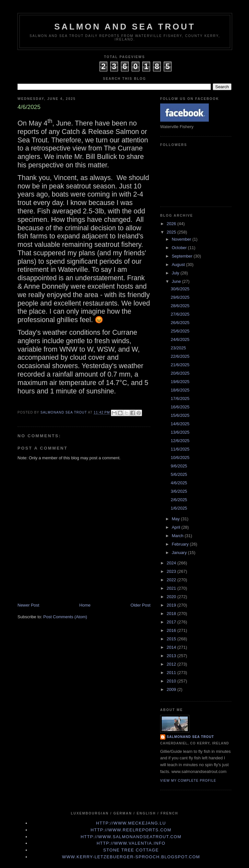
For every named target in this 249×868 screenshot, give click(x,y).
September (183, 256)
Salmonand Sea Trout (190, 737)
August (179, 265)
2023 (172, 571)
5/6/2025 (179, 474)
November (182, 239)
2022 (172, 580)
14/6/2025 (180, 424)
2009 (172, 689)
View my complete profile (188, 781)
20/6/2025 (180, 373)
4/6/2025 (179, 483)
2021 (172, 588)
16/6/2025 (180, 407)
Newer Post (28, 605)
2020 (172, 597)
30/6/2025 (180, 289)
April (177, 527)
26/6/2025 (180, 323)
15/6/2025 (180, 415)
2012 (172, 664)
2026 (172, 224)
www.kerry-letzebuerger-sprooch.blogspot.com (131, 857)
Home (85, 605)
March (178, 536)
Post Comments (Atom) (65, 617)
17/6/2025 (180, 398)
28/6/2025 (180, 306)
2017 (172, 622)
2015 (172, 639)
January (180, 553)
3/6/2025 (179, 491)
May (176, 519)
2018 (172, 614)
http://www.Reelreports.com (131, 830)
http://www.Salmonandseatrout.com (131, 837)
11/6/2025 (180, 449)
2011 (172, 673)
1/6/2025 (179, 508)
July (176, 273)
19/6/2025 (180, 382)
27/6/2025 (180, 314)
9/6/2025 (179, 466)
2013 (172, 656)
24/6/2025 (180, 339)
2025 (172, 232)
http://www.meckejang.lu (131, 823)
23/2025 (178, 348)
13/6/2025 (180, 432)
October (180, 248)
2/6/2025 (179, 500)
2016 (172, 630)
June (177, 281)
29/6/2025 (180, 297)
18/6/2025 (180, 390)
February (181, 544)
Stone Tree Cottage (131, 850)
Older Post (141, 605)
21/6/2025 (180, 365)
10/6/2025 (180, 458)
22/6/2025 (180, 356)
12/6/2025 (180, 441)
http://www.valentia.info (131, 843)
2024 (172, 563)
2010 (172, 681)
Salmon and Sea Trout (125, 27)
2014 (172, 647)
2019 (172, 605)
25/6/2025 (180, 331)
